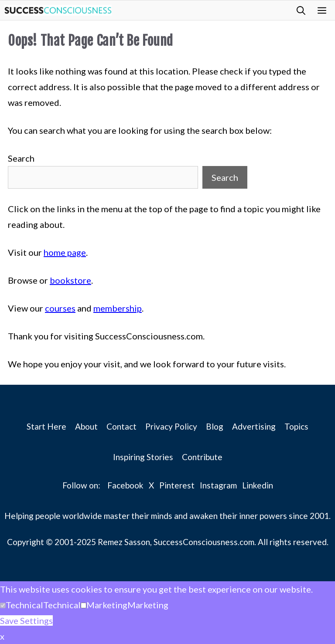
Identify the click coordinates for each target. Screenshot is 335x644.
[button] (301, 10)
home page (65, 252)
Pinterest (177, 485)
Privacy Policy (171, 426)
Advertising (254, 426)
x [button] (2, 636)
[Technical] (3, 605)
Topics (296, 426)
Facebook (125, 485)
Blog (215, 426)
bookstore (70, 280)
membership (118, 308)
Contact (121, 426)
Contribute (202, 457)
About (86, 426)
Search (21, 158)
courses (60, 308)
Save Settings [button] (26, 620)
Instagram (218, 485)
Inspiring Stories (143, 457)
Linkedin (258, 485)
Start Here (46, 426)
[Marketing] (84, 605)
